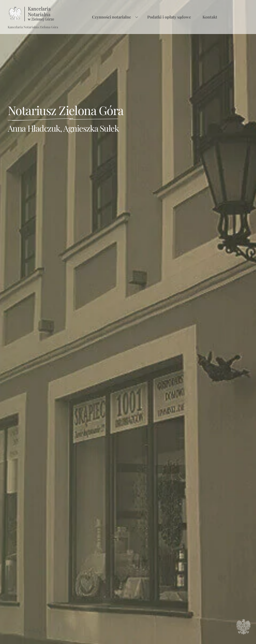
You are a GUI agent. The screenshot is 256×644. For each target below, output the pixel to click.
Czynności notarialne (116, 17)
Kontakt (210, 17)
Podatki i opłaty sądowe (169, 17)
